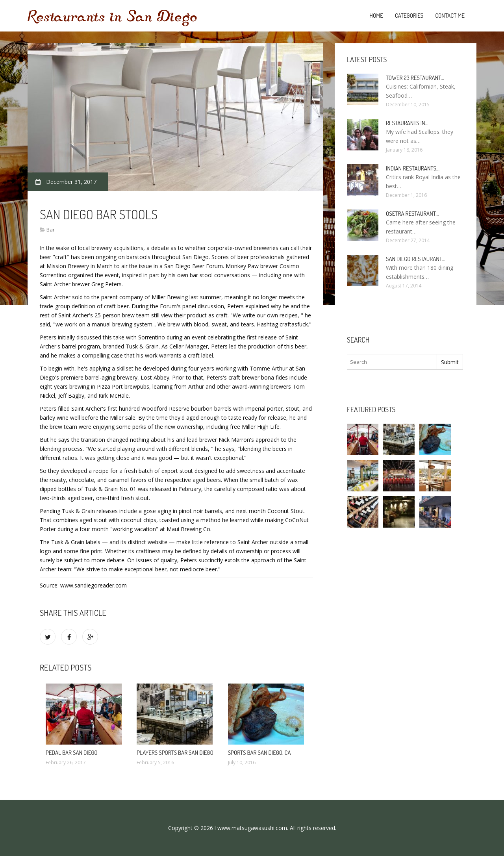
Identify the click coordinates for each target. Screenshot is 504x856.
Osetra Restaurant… (412, 214)
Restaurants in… (407, 123)
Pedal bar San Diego (72, 753)
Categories (409, 16)
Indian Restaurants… (413, 168)
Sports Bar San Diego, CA (259, 753)
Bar (51, 230)
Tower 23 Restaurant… (415, 78)
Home (376, 16)
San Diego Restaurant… (415, 259)
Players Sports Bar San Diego (175, 753)
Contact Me (450, 16)
